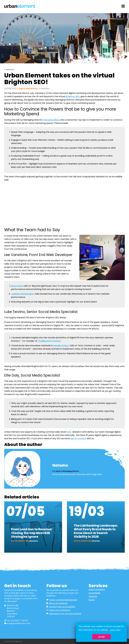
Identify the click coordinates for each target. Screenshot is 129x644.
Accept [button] (101, 637)
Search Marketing (97, 590)
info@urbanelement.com (19, 623)
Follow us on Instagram (60, 610)
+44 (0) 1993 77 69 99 (17, 621)
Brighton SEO (73, 96)
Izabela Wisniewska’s (23, 294)
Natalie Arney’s (61, 346)
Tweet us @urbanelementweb (63, 600)
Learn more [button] (115, 630)
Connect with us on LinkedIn (62, 607)
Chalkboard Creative (49, 341)
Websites (93, 596)
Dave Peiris (17, 286)
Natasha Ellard (52, 120)
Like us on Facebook (58, 603)
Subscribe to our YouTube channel (65, 614)
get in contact (78, 438)
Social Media (94, 593)
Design (92, 600)
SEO (69, 432)
